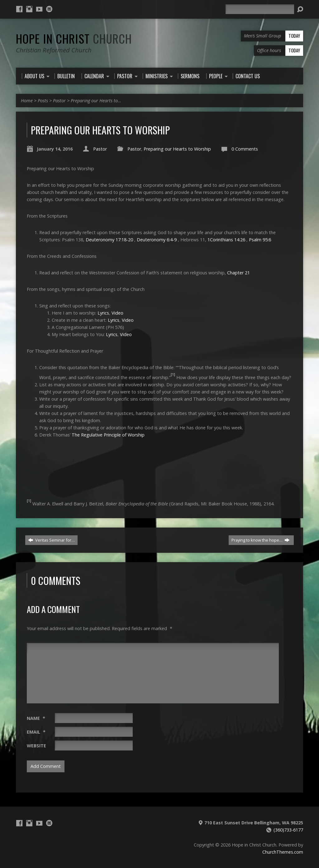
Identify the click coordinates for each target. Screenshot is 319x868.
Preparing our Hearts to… (96, 101)
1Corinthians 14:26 (226, 240)
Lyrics (103, 313)
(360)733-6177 (288, 830)
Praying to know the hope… (261, 540)
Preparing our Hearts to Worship (177, 149)
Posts (43, 101)
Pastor (59, 101)
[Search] (260, 9)
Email (36, 732)
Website (36, 746)
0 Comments (245, 149)
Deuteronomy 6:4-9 (157, 240)
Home (27, 101)
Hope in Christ (74, 38)
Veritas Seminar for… (51, 540)
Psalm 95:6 (260, 240)
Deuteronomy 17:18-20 (109, 240)
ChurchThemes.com (283, 852)
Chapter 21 (238, 273)
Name (36, 718)
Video (117, 313)
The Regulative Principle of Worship (108, 435)
